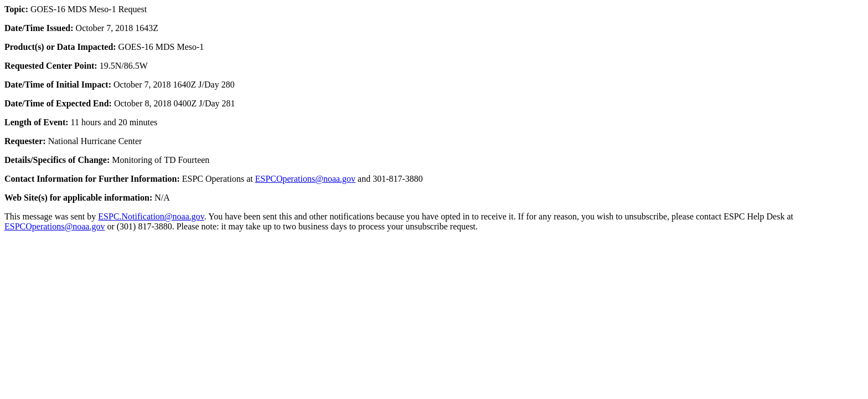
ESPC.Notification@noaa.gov (151, 216)
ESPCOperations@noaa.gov (305, 179)
